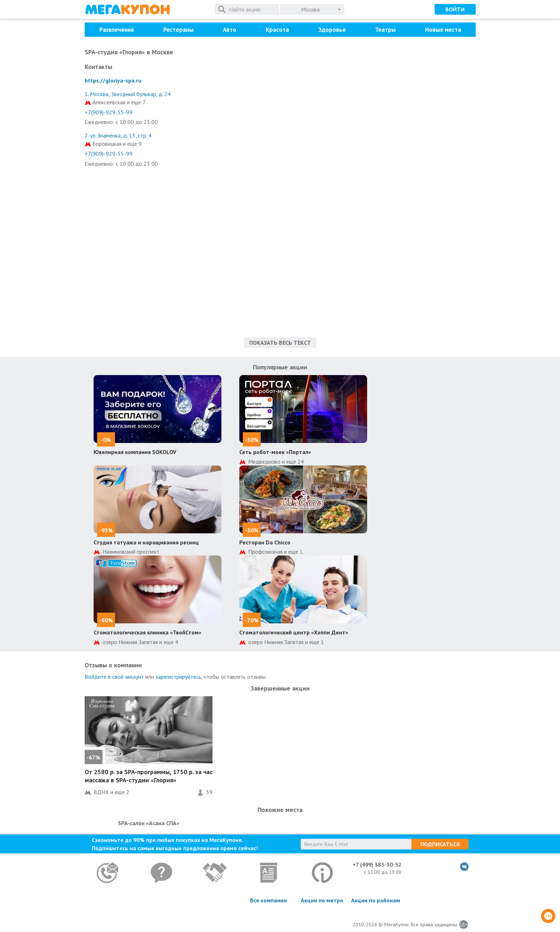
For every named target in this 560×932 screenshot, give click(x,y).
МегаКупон (127, 9)
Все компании (268, 900)
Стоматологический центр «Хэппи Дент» (294, 632)
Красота (277, 30)
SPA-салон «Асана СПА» (149, 823)
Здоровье (332, 30)
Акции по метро (322, 900)
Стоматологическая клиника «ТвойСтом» (147, 632)
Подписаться (440, 844)
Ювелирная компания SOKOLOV (135, 452)
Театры (385, 30)
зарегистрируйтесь (178, 677)
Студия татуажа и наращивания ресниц (146, 542)
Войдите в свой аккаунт (114, 677)
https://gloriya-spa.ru (113, 80)
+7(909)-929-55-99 (109, 112)
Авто (230, 30)
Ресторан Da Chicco (265, 542)
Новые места (443, 30)
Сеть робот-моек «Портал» (275, 452)
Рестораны (178, 30)
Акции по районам (376, 900)
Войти (455, 9)
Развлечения (117, 30)
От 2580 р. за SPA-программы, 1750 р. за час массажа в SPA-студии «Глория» (149, 776)
